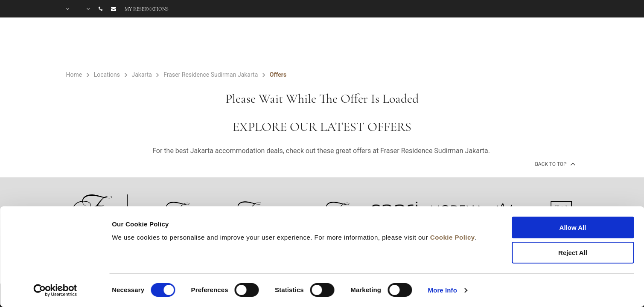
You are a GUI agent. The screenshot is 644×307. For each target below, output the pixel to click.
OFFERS (416, 45)
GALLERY (465, 45)
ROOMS (303, 45)
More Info (443, 290)
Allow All (573, 227)
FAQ (508, 45)
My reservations (147, 9)
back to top (554, 164)
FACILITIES (360, 45)
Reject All (573, 253)
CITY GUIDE (555, 45)
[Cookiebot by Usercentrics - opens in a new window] (55, 290)
